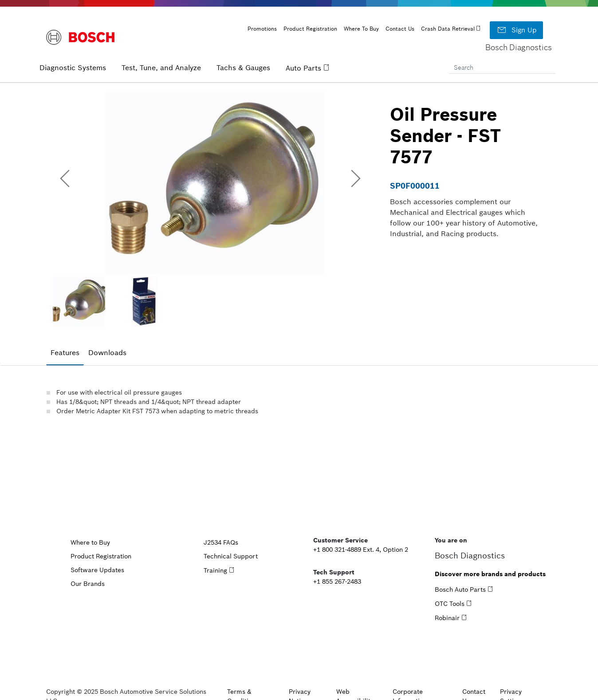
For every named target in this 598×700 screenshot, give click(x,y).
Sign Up (516, 30)
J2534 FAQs (221, 542)
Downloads (107, 352)
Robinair (447, 618)
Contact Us (400, 29)
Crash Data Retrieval (448, 29)
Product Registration (310, 29)
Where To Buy (361, 29)
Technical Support (231, 556)
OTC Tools (450, 604)
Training (215, 570)
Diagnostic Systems (73, 67)
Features (65, 352)
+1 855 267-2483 (337, 581)
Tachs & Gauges (243, 67)
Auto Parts (303, 68)
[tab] (65, 353)
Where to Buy (90, 542)
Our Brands (88, 584)
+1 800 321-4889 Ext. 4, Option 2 (361, 550)
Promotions (262, 29)
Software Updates (97, 570)
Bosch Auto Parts (460, 589)
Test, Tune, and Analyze (161, 67)
